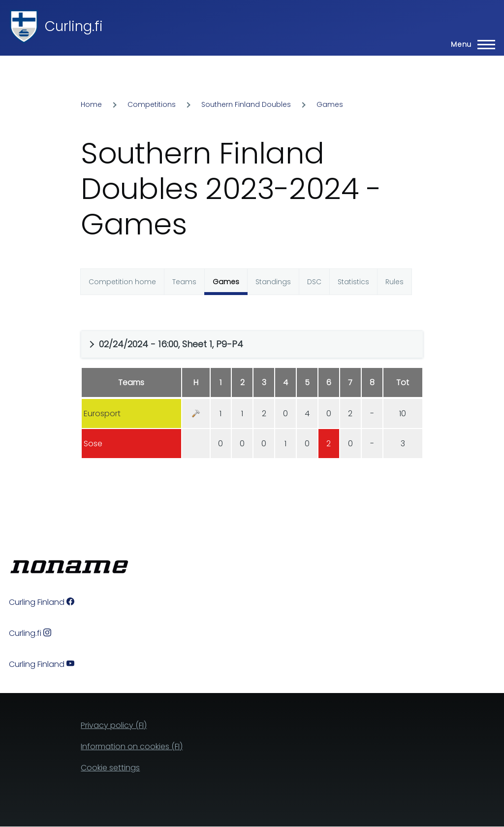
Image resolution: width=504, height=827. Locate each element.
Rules (394, 282)
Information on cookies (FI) (132, 746)
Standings (273, 282)
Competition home (122, 282)
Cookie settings (110, 768)
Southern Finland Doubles (246, 104)
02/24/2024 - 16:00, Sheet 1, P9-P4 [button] (171, 344)
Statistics (353, 282)
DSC (314, 282)
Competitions (152, 104)
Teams (184, 282)
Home (91, 104)
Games (330, 104)
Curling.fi (74, 26)
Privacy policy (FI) (114, 725)
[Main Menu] (470, 44)
